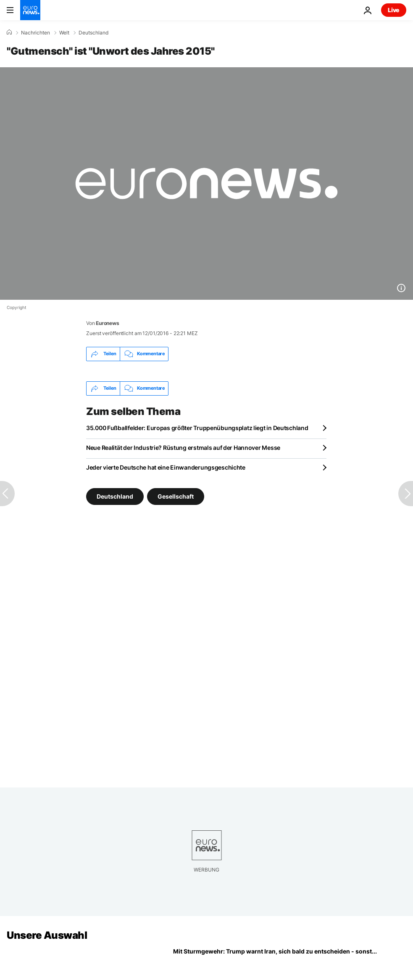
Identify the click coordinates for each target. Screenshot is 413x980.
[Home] (9, 32)
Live (394, 10)
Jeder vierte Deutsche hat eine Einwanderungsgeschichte (166, 467)
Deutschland (93, 33)
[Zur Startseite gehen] (30, 10)
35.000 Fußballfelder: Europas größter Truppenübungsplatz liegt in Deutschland (197, 428)
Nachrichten (36, 33)
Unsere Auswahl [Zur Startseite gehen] (47, 935)
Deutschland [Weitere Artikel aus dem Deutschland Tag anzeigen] (115, 496)
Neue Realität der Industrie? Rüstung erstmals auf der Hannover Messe (183, 448)
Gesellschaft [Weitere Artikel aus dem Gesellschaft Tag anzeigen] (176, 496)
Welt (64, 33)
